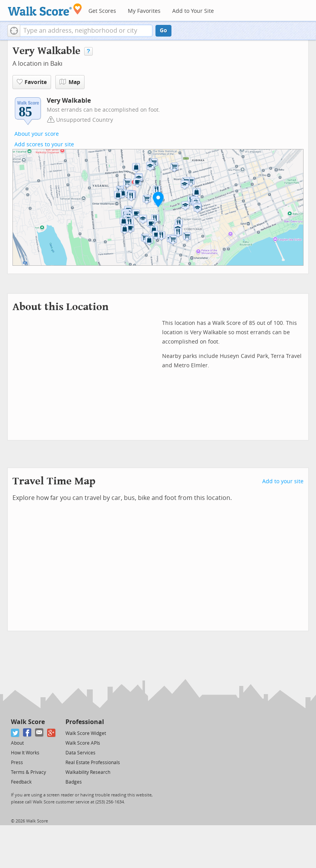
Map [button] (70, 82)
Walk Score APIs (83, 743)
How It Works (25, 753)
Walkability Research (88, 772)
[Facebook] (27, 733)
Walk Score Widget (86, 733)
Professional (85, 722)
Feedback (21, 782)
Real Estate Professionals (93, 763)
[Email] (40, 733)
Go (163, 31)
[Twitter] (15, 733)
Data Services (80, 753)
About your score (37, 134)
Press (17, 763)
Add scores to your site (44, 145)
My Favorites (144, 11)
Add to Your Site (193, 11)
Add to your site (283, 481)
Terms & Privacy (28, 772)
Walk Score (28, 722)
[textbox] (86, 31)
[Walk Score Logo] (45, 10)
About (17, 743)
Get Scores (102, 11)
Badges (74, 782)
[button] (14, 31)
